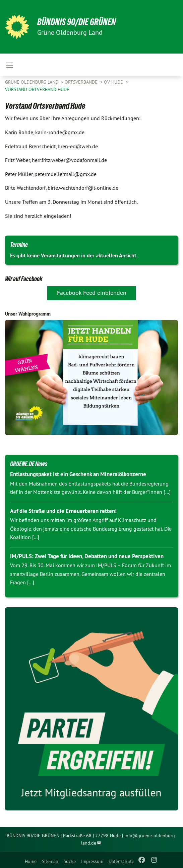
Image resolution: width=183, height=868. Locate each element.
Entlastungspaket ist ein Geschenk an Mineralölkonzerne (78, 474)
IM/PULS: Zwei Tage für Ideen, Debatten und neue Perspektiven (87, 556)
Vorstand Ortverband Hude (37, 89)
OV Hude (114, 82)
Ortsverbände (82, 82)
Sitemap (50, 861)
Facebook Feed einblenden (92, 293)
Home (31, 861)
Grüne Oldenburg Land (32, 82)
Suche (70, 861)
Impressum (92, 861)
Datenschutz (121, 861)
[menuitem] (31, 860)
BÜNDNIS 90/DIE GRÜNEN (77, 22)
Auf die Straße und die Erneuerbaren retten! (63, 511)
